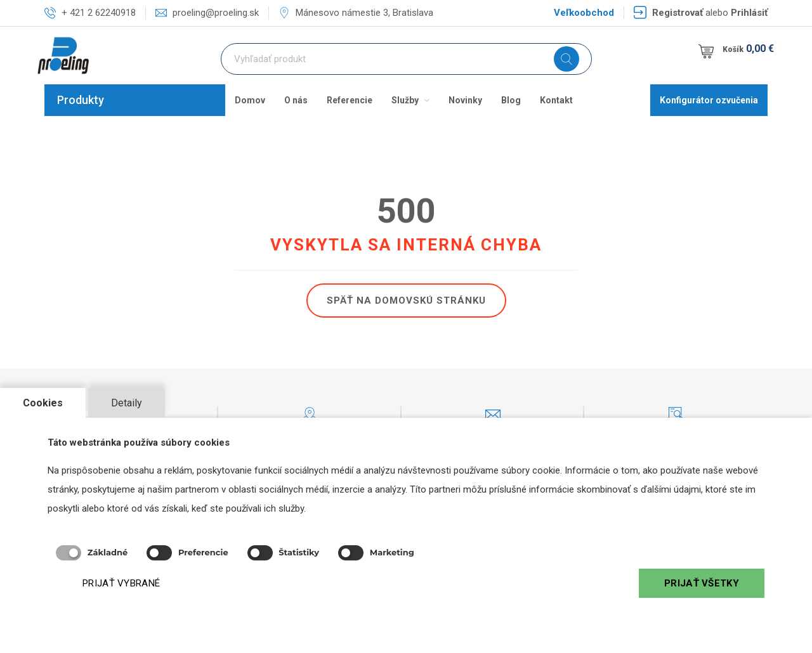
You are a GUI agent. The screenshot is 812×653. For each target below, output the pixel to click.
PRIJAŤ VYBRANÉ (121, 583)
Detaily (127, 403)
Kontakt (556, 100)
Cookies (43, 403)
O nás (296, 100)
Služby (410, 100)
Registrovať (678, 13)
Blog (511, 100)
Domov (250, 100)
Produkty (81, 100)
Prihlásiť (749, 13)
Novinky (465, 100)
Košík (750, 48)
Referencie (350, 100)
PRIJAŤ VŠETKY (702, 583)
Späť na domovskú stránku (406, 301)
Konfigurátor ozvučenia (709, 100)
